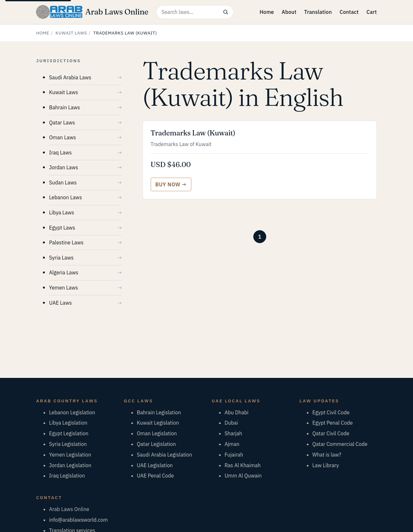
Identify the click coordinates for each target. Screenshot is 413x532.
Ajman (232, 444)
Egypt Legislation (69, 433)
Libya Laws (62, 212)
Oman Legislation (157, 433)
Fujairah (234, 455)
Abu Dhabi (237, 412)
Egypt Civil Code (331, 412)
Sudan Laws (63, 182)
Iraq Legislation (67, 476)
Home (267, 12)
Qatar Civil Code (331, 433)
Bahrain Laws (65, 107)
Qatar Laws (62, 123)
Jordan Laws (64, 167)
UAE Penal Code (155, 476)
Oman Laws (62, 137)
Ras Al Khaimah (243, 465)
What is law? (327, 455)
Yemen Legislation (70, 455)
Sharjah (233, 433)
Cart (372, 12)
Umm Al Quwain (243, 476)
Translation (318, 12)
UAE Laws (60, 303)
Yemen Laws (64, 288)
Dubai (231, 423)
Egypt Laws (62, 228)
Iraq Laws (60, 153)
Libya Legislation (68, 423)
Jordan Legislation (70, 465)
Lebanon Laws (65, 197)
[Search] (226, 12)
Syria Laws (61, 258)
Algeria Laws (64, 272)
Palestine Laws (66, 242)
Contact (349, 12)
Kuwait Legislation (158, 423)
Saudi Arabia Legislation (165, 455)
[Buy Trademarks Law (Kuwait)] (171, 185)
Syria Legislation (68, 444)
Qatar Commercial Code (340, 444)
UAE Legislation (155, 465)
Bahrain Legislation (159, 412)
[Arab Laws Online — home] (92, 12)
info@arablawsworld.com (78, 520)
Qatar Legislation (156, 444)
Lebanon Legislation (72, 412)
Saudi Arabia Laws (70, 77)
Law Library (326, 465)
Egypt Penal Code (332, 423)
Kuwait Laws (71, 33)
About (289, 12)
